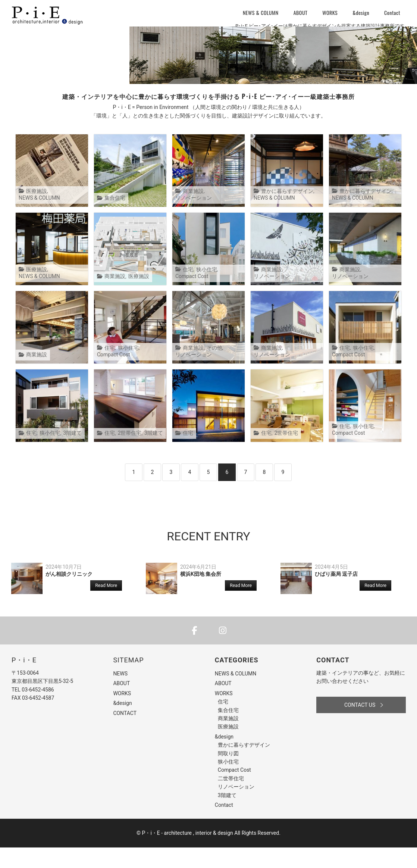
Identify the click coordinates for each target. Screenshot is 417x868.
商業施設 (192, 218)
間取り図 (228, 774)
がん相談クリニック (69, 594)
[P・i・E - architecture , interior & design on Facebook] (194, 651)
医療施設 (36, 212)
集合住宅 (114, 218)
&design (361, 13)
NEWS (120, 694)
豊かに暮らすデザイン (285, 212)
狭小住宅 (205, 290)
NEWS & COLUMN (261, 13)
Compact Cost (191, 297)
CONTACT (125, 733)
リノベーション (222, 218)
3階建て (69, 454)
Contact (392, 13)
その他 (212, 369)
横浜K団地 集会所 (201, 594)
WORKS (330, 13)
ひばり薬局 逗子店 (336, 594)
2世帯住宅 (128, 454)
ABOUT (301, 13)
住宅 (188, 290)
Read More (106, 606)
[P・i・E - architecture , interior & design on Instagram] (223, 651)
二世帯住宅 (231, 799)
